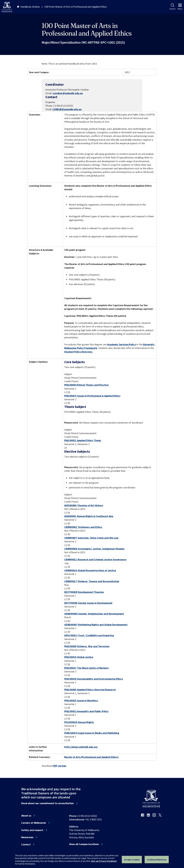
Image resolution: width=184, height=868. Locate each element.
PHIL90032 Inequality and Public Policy (86, 711)
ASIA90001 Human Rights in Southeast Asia (89, 516)
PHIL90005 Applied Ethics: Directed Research (90, 690)
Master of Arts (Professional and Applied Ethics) (91, 757)
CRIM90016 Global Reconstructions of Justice (90, 570)
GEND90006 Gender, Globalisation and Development (94, 614)
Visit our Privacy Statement (104, 861)
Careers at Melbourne (34, 823)
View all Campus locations (84, 844)
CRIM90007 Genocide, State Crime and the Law (91, 538)
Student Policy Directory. (79, 352)
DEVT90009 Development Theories (84, 592)
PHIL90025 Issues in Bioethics (81, 700)
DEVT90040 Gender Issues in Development (88, 603)
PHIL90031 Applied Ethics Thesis (83, 440)
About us (26, 816)
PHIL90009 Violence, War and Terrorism (87, 646)
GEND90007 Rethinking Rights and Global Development (96, 625)
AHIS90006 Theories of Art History (84, 505)
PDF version (60, 766)
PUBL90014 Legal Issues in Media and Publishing (92, 733)
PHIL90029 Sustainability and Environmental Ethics (94, 679)
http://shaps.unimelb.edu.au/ (81, 747)
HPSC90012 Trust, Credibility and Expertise (89, 635)
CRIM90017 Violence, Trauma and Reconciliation (92, 581)
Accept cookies (132, 860)
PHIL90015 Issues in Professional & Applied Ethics (92, 396)
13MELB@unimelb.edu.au (67, 109)
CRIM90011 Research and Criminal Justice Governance (95, 559)
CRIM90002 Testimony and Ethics (83, 527)
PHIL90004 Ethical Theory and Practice (86, 385)
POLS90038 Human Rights (79, 722)
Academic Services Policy (122, 344)
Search (172, 7)
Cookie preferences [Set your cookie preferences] (157, 860)
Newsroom (27, 837)
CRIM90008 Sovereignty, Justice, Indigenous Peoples (94, 549)
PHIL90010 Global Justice (79, 657)
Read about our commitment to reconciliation (48, 803)
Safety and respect (32, 830)
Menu (180, 7)
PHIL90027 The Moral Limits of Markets (86, 668)
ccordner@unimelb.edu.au (68, 93)
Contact (26, 844)
